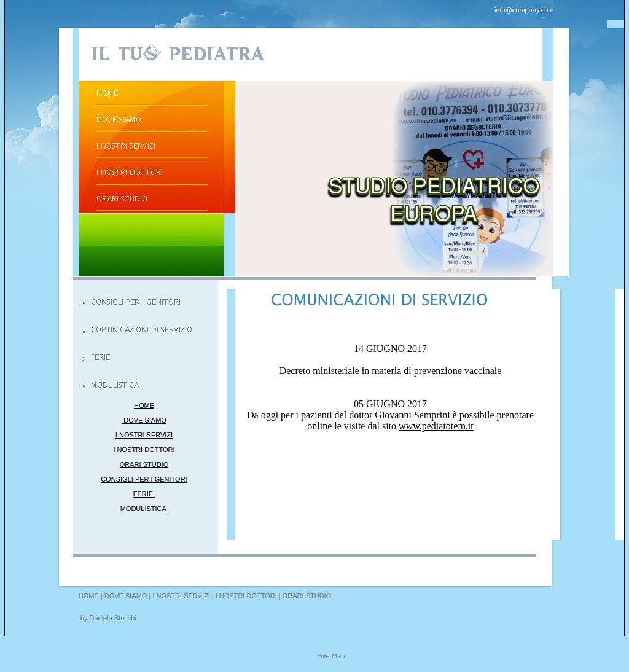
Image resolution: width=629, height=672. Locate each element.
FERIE (144, 494)
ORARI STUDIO (144, 464)
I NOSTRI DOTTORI (144, 450)
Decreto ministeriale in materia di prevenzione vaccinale (391, 371)
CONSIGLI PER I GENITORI (144, 479)
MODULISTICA (144, 509)
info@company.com (524, 10)
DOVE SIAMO (144, 420)
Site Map (331, 656)
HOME (144, 405)
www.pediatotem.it (436, 426)
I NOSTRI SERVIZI (144, 435)
